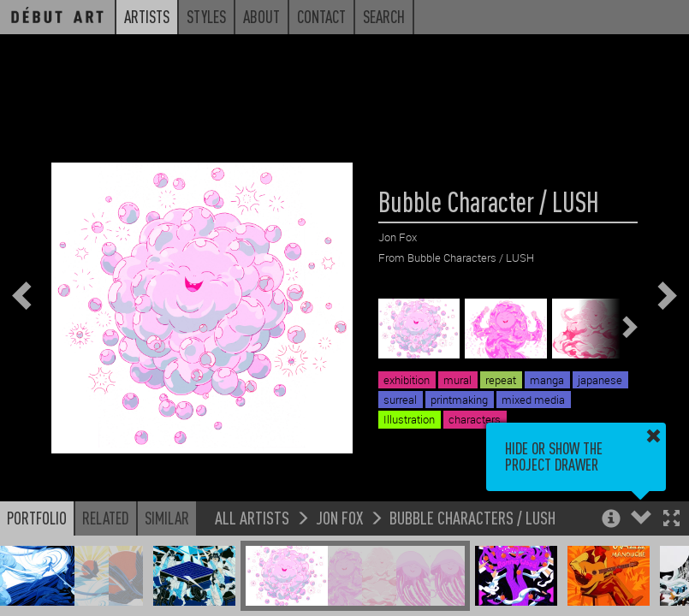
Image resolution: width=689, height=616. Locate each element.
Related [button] (106, 518)
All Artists (252, 517)
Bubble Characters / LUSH (472, 517)
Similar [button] (167, 518)
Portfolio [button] (37, 518)
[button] (671, 520)
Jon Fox (339, 517)
